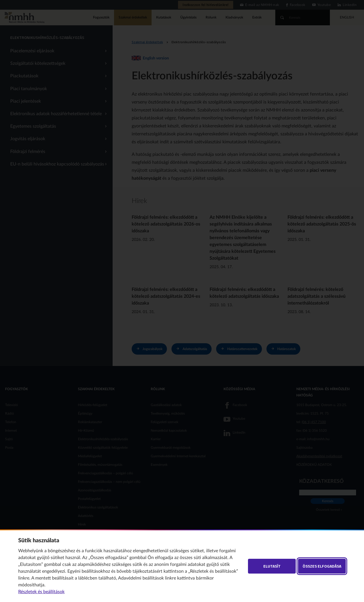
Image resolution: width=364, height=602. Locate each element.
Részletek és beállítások (41, 592)
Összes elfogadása (322, 566)
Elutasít (272, 566)
